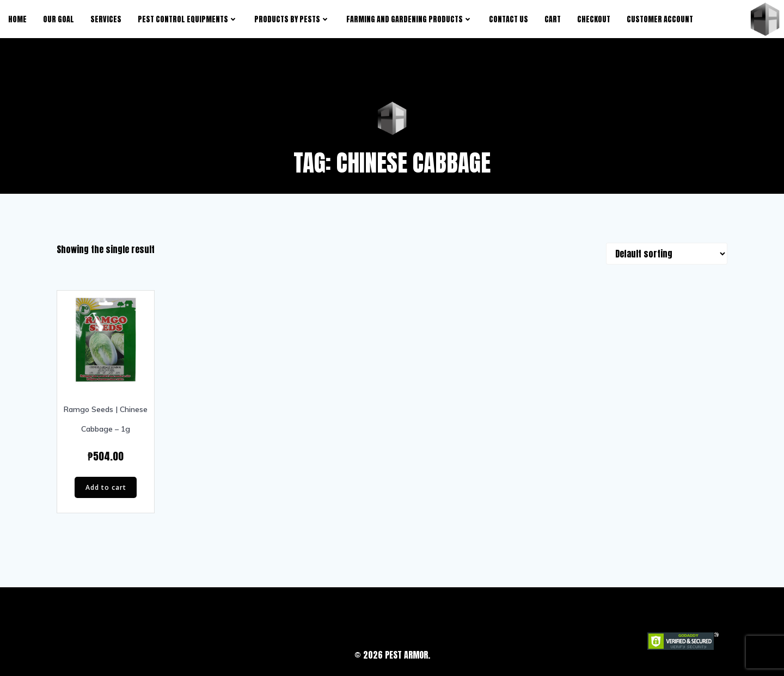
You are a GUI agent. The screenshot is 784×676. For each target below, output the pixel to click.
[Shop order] (667, 254)
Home (17, 19)
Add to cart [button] (106, 487)
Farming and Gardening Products (409, 19)
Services (106, 19)
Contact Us (509, 19)
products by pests (292, 19)
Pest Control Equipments (188, 19)
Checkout (594, 19)
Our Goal (59, 19)
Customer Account (660, 19)
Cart (553, 19)
